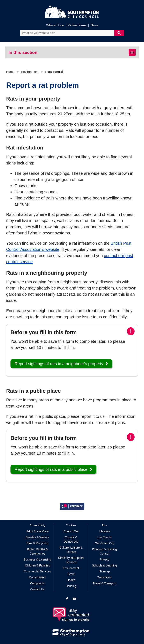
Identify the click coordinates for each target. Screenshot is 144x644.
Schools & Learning (104, 565)
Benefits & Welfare (37, 537)
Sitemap (104, 571)
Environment (30, 72)
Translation (104, 577)
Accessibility (37, 525)
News (95, 25)
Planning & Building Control (104, 551)
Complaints (37, 583)
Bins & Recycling (37, 543)
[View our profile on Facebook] (67, 599)
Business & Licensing (37, 559)
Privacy (105, 559)
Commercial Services (37, 571)
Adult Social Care (37, 531)
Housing (71, 586)
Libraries (105, 531)
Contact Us (37, 589)
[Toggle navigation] (132, 52)
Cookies (71, 525)
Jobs (105, 525)
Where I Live (55, 25)
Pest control (54, 72)
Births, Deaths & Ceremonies (37, 551)
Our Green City (105, 543)
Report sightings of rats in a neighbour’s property (59, 364)
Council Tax (71, 531)
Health (71, 580)
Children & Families (37, 565)
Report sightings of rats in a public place (51, 469)
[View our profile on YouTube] (74, 599)
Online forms (77, 25)
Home (10, 72)
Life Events (104, 537)
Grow (71, 574)
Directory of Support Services (71, 560)
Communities (37, 577)
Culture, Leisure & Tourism (71, 550)
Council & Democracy (71, 539)
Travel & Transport (104, 583)
